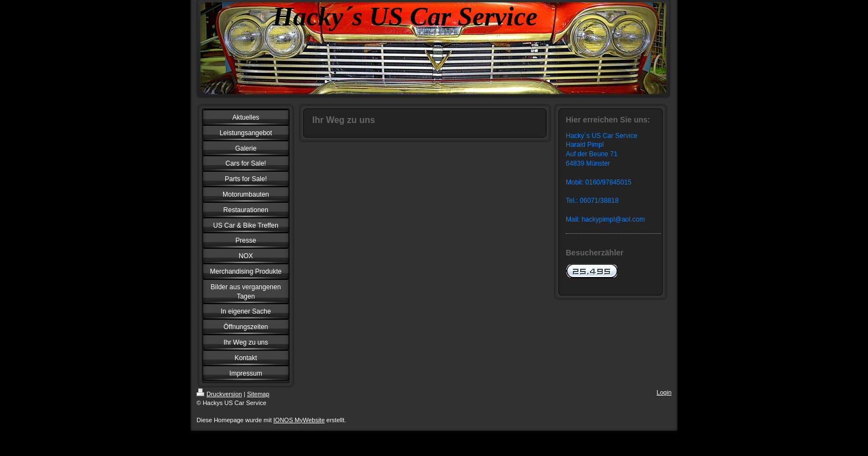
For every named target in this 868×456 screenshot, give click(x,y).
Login (664, 392)
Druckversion (219, 394)
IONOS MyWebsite (299, 420)
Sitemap (258, 394)
